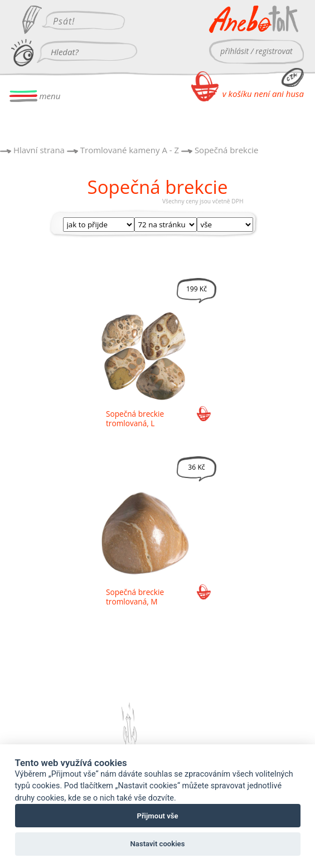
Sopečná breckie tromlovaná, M (135, 597)
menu (35, 96)
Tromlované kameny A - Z (130, 150)
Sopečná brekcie (226, 150)
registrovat (274, 51)
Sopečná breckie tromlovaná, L (135, 418)
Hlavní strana (39, 150)
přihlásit (234, 51)
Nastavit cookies (158, 844)
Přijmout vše (157, 816)
